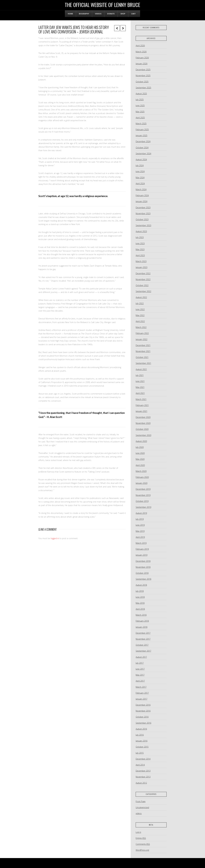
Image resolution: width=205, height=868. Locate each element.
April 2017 (140, 681)
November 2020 (143, 423)
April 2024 (140, 183)
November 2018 (143, 567)
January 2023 (142, 267)
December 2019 (143, 489)
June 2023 (140, 243)
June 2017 (140, 669)
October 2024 (142, 148)
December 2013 (143, 771)
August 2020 (141, 441)
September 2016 (143, 723)
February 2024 (142, 195)
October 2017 (142, 645)
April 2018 (140, 609)
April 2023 (140, 255)
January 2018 (142, 627)
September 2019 (143, 507)
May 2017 (140, 675)
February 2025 (142, 129)
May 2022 (140, 315)
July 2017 (140, 663)
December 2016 (143, 705)
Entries (141, 838)
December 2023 (143, 207)
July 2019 (140, 519)
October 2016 (142, 717)
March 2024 (141, 189)
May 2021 (140, 387)
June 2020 (140, 453)
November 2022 (143, 279)
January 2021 (142, 411)
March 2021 (141, 399)
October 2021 (142, 357)
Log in (138, 832)
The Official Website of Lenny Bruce (102, 5)
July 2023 (140, 237)
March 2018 (141, 615)
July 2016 (140, 735)
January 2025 (142, 135)
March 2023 (141, 261)
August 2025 (141, 94)
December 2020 (143, 417)
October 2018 (142, 573)
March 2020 (141, 471)
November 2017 (143, 639)
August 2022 (141, 297)
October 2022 (142, 285)
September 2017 (143, 651)
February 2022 (142, 333)
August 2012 (141, 783)
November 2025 (143, 76)
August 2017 (141, 657)
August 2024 (141, 159)
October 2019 (142, 501)
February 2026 (142, 58)
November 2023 (143, 213)
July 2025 (140, 100)
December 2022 (143, 273)
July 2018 (140, 591)
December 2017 (143, 633)
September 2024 (143, 153)
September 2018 (143, 579)
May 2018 (140, 603)
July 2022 (140, 303)
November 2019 (143, 495)
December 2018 (143, 561)
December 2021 (143, 345)
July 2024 (140, 165)
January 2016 (142, 741)
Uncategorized (142, 807)
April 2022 (140, 321)
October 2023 (142, 219)
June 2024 (140, 171)
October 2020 (142, 429)
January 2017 (142, 699)
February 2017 (142, 693)
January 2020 (142, 483)
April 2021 (140, 393)
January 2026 (142, 64)
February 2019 (142, 549)
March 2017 (141, 687)
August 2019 (141, 513)
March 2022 (141, 327)
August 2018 (141, 585)
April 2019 (140, 537)
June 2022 (140, 309)
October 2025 (142, 82)
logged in (55, 538)
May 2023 (140, 249)
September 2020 (143, 435)
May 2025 (140, 112)
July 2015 (140, 753)
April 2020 (140, 465)
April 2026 (140, 46)
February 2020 (142, 477)
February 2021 (142, 405)
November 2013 (143, 777)
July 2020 (140, 447)
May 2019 (140, 531)
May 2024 (140, 178)
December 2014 (143, 759)
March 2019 (141, 543)
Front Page (141, 801)
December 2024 (143, 141)
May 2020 (140, 459)
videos (139, 813)
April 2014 (140, 765)
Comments (143, 844)
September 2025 (143, 88)
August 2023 (141, 231)
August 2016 (141, 729)
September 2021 (143, 363)
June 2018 (140, 597)
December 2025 (143, 70)
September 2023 (143, 225)
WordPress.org (142, 850)
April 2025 (140, 118)
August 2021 (141, 369)
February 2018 (142, 621)
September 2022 (143, 291)
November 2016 (143, 711)
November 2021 (143, 351)
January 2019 (142, 555)
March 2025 (141, 124)
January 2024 (142, 201)
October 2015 (142, 747)
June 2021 (140, 381)
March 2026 (141, 52)
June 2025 (140, 105)
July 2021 (140, 375)
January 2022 (142, 339)
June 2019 (140, 525)
